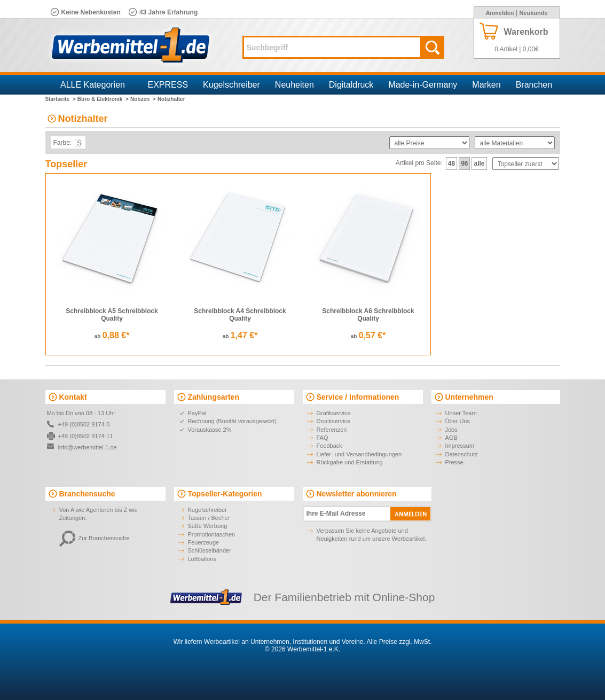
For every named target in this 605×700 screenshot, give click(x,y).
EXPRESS (168, 85)
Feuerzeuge (204, 542)
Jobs (451, 430)
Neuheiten (294, 85)
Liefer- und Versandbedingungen (359, 454)
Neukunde (533, 13)
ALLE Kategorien (93, 85)
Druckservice (334, 421)
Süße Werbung (208, 526)
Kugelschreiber (231, 85)
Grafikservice (334, 413)
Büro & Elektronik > (103, 99)
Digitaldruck (351, 85)
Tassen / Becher (209, 518)
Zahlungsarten (214, 397)
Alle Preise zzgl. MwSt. (399, 642)
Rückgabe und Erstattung (350, 462)
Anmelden (500, 13)
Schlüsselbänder (210, 550)
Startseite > (61, 99)
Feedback (329, 446)
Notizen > (143, 99)
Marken (486, 85)
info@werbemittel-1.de (88, 447)
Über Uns (458, 421)
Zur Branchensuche (95, 538)
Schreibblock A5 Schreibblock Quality (112, 315)
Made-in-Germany (423, 85)
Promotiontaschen (212, 534)
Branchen (534, 85)
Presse (454, 462)
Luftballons (202, 559)
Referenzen (332, 430)
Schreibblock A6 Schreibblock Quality (368, 315)
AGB (451, 438)
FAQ (323, 438)
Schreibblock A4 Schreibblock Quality (240, 315)
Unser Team (461, 413)
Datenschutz (462, 454)
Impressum (460, 446)
